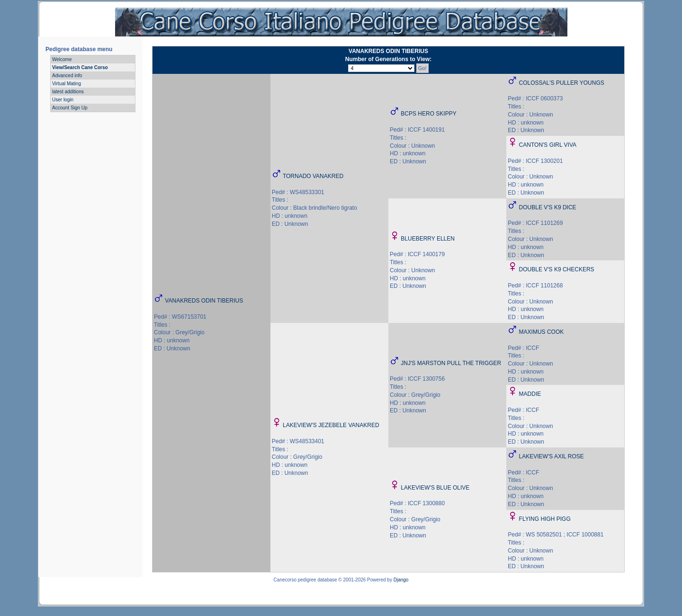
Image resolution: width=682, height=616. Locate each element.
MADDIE (530, 394)
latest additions (68, 92)
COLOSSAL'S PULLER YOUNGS (562, 83)
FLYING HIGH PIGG (545, 519)
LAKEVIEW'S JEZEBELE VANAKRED (331, 425)
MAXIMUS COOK (542, 332)
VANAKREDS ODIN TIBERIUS (204, 301)
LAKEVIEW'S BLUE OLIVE (435, 488)
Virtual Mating (67, 84)
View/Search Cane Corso (80, 67)
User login (63, 100)
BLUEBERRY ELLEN (428, 239)
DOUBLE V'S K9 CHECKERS (557, 269)
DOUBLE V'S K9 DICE (548, 207)
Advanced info (67, 76)
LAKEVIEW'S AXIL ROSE (552, 456)
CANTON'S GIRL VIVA (548, 145)
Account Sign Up (70, 108)
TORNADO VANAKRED (313, 176)
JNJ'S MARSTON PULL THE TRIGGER (451, 363)
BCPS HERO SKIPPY (428, 114)
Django (401, 580)
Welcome (62, 59)
